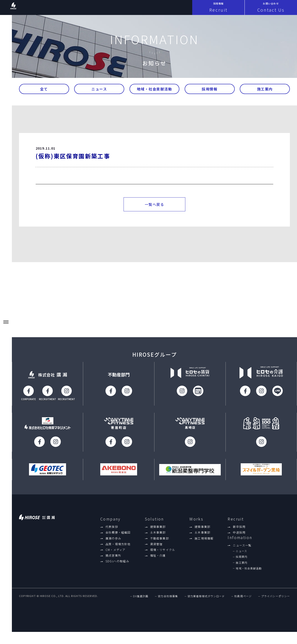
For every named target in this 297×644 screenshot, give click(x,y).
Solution (154, 524)
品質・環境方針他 (118, 549)
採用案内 (241, 562)
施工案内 (265, 91)
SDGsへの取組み (117, 566)
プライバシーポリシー (275, 602)
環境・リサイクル (163, 555)
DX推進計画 (141, 602)
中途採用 (239, 538)
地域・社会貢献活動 (155, 91)
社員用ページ (243, 602)
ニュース (99, 91)
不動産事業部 (160, 543)
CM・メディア (115, 555)
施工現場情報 (204, 543)
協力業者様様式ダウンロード (206, 602)
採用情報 (210, 91)
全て (44, 91)
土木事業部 (158, 538)
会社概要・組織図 (118, 538)
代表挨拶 (112, 532)
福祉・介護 (158, 561)
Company (110, 524)
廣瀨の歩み (113, 543)
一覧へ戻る (155, 208)
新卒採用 (239, 532)
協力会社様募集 (168, 602)
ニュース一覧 (242, 550)
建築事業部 (158, 532)
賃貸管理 (156, 549)
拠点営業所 (113, 561)
